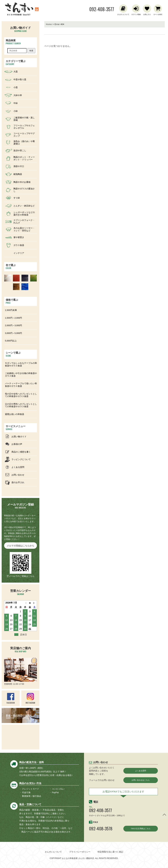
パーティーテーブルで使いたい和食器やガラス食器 (21, 385)
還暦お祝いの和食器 (15, 414)
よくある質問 (141, 771)
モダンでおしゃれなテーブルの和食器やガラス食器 (21, 364)
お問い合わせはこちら (141, 780)
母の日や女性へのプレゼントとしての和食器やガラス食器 (21, 395)
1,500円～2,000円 (13, 318)
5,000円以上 (11, 341)
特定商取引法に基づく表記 (110, 852)
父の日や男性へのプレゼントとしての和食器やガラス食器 (21, 405)
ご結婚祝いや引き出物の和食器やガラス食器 (21, 375)
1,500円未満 (11, 310)
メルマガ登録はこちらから (21, 546)
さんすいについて (53, 852)
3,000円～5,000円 (13, 333)
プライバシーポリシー (80, 852)
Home (49, 24)
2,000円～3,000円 (13, 325)
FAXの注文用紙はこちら (141, 830)
